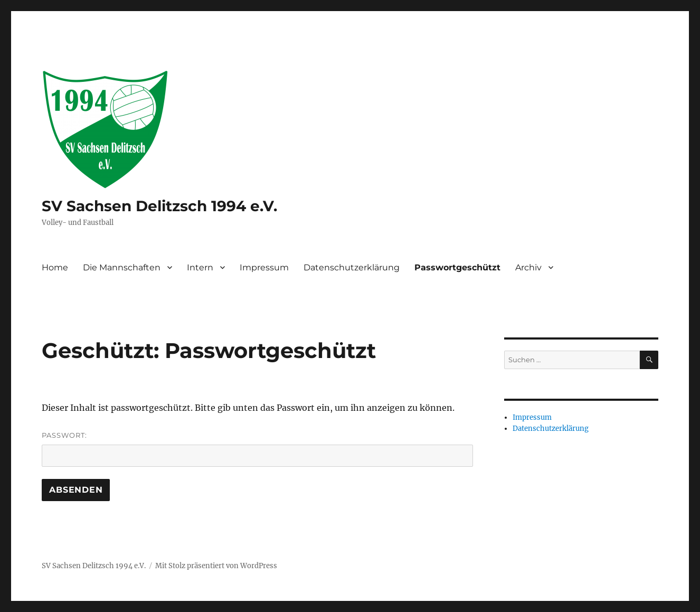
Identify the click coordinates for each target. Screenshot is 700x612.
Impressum (264, 267)
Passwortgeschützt (457, 267)
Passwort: (257, 449)
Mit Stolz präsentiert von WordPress (216, 566)
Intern (200, 267)
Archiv (528, 267)
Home (55, 267)
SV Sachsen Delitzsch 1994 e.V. (159, 206)
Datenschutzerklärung (352, 267)
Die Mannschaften (122, 267)
